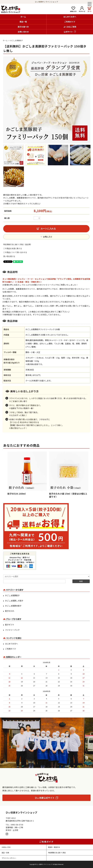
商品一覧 (23, 22)
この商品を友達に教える (13, 248)
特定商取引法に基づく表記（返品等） (18, 244)
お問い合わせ (23, 32)
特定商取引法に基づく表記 (57, 853)
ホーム (23, 17)
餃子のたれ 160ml (17, 494)
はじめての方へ (70, 17)
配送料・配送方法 (54, 847)
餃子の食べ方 (23, 27)
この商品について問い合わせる (15, 252)
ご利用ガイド (70, 22)
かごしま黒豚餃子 (16, 40)
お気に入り (46, 237)
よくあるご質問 (70, 27)
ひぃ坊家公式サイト (45, 798)
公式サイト (68, 32)
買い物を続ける (9, 256)
